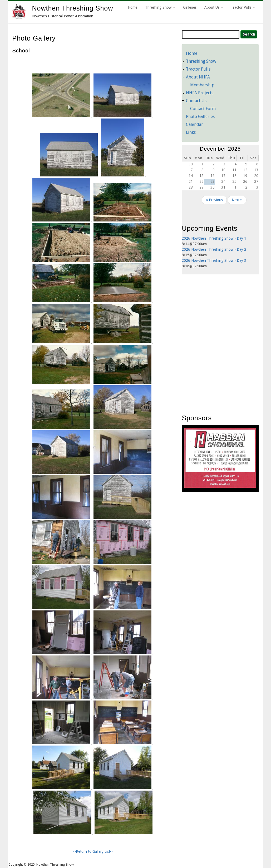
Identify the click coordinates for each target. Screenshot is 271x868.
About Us (214, 7)
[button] (62, 116)
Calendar (194, 124)
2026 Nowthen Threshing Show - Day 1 (214, 238)
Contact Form (203, 109)
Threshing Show (160, 7)
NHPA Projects (200, 93)
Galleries (190, 7)
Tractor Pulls (243, 7)
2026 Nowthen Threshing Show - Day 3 (214, 260)
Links (191, 132)
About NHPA (198, 77)
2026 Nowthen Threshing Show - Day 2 (214, 249)
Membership (202, 85)
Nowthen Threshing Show (73, 8)
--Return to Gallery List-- (93, 851)
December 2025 (220, 149)
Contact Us (196, 101)
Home (132, 7)
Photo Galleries (200, 117)
